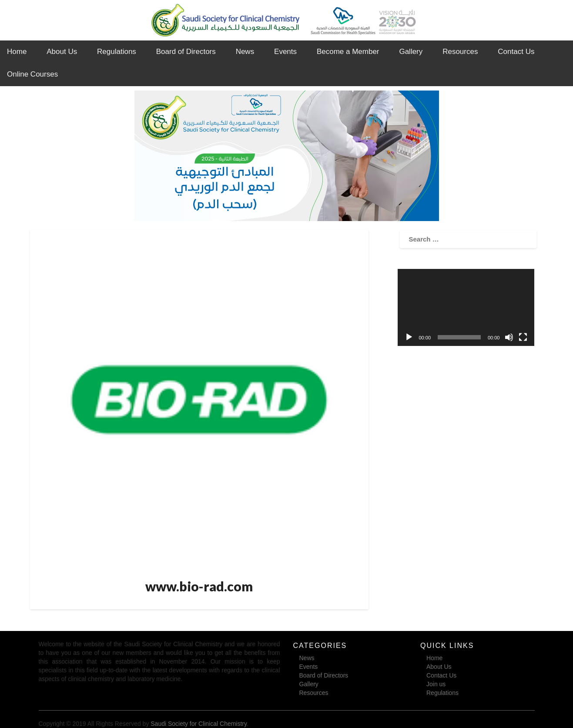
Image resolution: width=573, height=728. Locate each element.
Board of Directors (186, 52)
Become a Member (348, 52)
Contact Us (516, 52)
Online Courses (32, 74)
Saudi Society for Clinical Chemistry (199, 724)
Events (285, 52)
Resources (460, 52)
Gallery (411, 52)
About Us (62, 52)
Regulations (117, 52)
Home (17, 52)
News (245, 52)
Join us (436, 684)
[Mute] (509, 337)
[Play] (409, 337)
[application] (466, 307)
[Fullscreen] (523, 337)
